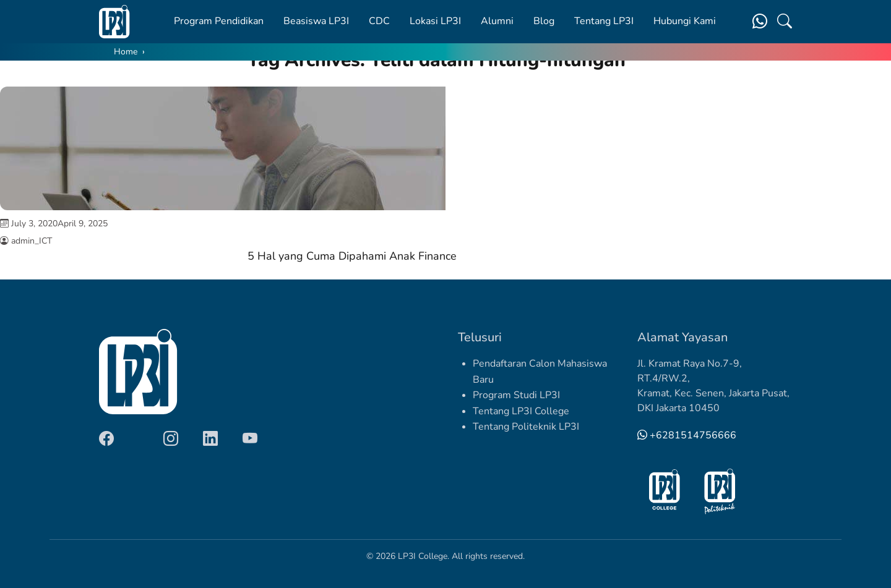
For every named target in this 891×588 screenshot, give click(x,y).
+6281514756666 (687, 435)
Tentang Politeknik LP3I (526, 427)
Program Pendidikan (219, 21)
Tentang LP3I (604, 21)
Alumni (497, 21)
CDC (379, 21)
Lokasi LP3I (435, 21)
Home (126, 52)
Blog (544, 21)
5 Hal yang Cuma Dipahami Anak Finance (352, 256)
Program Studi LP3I (516, 395)
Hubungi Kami (685, 21)
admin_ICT (32, 241)
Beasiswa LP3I (316, 21)
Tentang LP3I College (521, 411)
